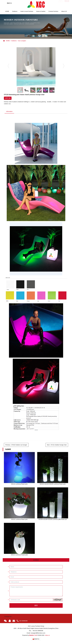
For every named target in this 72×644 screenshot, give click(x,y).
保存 (36, 606)
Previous (16, 445)
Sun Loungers (22, 41)
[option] (36, 26)
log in (61, 3)
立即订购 (8, 98)
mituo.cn (47, 636)
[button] (58, 600)
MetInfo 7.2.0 (33, 636)
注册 (67, 3)
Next (57, 445)
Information (10, 112)
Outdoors (14, 41)
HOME (7, 11)
